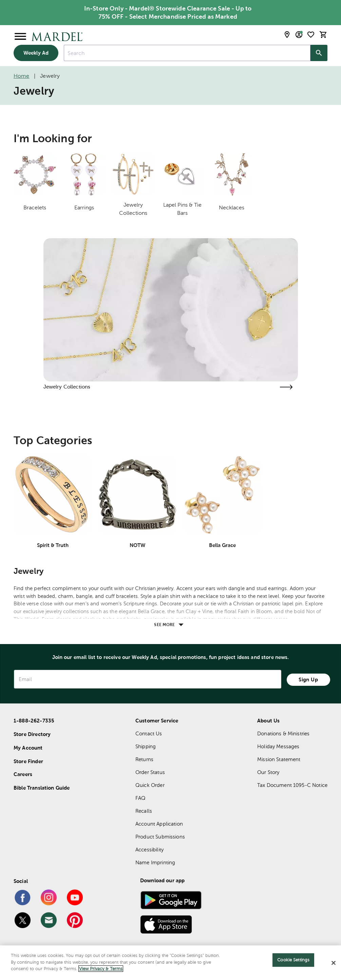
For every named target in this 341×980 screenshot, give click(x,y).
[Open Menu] (20, 37)
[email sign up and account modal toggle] (299, 35)
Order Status (150, 772)
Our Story (268, 772)
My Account (28, 748)
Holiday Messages (278, 746)
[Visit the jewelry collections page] (286, 387)
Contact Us (149, 733)
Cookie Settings (293, 960)
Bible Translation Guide (42, 788)
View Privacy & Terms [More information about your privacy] (101, 969)
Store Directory (32, 734)
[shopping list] (311, 35)
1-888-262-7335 (34, 721)
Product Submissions (160, 837)
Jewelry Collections (67, 387)
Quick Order (150, 785)
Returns (144, 759)
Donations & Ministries (283, 733)
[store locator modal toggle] (287, 35)
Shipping (146, 746)
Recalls (144, 811)
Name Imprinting (155, 862)
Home (22, 76)
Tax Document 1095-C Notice (292, 785)
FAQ (140, 798)
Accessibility (149, 850)
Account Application (159, 824)
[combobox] (187, 53)
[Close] (334, 963)
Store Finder (28, 761)
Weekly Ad (36, 53)
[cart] (323, 35)
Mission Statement (279, 759)
